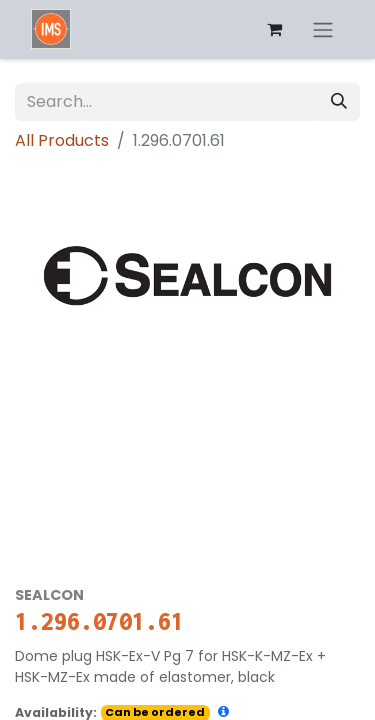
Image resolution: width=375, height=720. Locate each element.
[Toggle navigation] (323, 29)
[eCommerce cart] (274, 29)
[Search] (339, 102)
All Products (62, 140)
